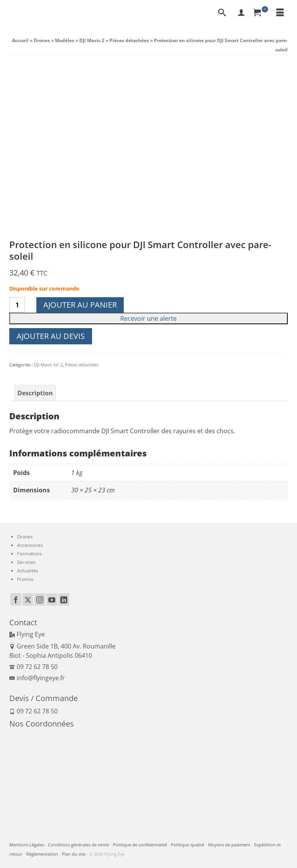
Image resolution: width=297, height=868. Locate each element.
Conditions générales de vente (79, 845)
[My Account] (241, 13)
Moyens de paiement (229, 845)
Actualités (28, 571)
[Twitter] (28, 599)
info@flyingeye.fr (37, 678)
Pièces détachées (82, 365)
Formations (29, 554)
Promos (25, 579)
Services (26, 562)
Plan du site (74, 854)
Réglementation (42, 854)
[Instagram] (40, 599)
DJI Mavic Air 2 (48, 365)
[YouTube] (52, 599)
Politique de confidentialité (140, 845)
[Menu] (280, 13)
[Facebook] (16, 599)
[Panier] (261, 13)
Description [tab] (35, 393)
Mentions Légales (27, 845)
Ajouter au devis (51, 336)
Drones (25, 537)
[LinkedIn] (64, 599)
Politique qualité (188, 845)
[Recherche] (222, 13)
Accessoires (30, 545)
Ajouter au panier (80, 305)
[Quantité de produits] (17, 305)
